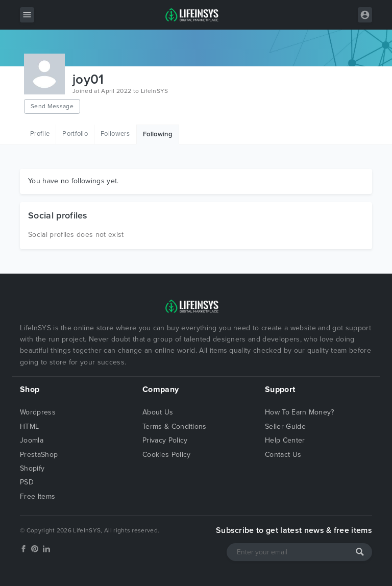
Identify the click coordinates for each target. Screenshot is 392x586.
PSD (27, 482)
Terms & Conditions (175, 426)
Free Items (38, 496)
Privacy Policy (165, 440)
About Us (158, 412)
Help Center (285, 440)
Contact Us (283, 455)
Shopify (32, 468)
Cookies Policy (166, 455)
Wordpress (38, 412)
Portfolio (75, 134)
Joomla (32, 440)
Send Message (52, 106)
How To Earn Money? (300, 412)
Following (158, 134)
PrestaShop (39, 455)
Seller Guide (285, 426)
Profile (40, 134)
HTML (29, 426)
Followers (115, 134)
